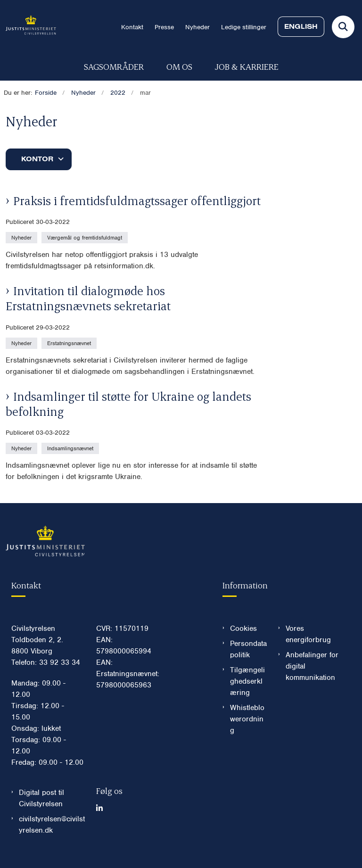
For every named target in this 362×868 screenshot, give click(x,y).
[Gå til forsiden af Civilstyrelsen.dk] (28, 27)
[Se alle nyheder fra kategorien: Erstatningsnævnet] (70, 343)
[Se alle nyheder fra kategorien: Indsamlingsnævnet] (71, 448)
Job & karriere (247, 66)
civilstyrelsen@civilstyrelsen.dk (52, 825)
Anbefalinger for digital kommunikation (312, 666)
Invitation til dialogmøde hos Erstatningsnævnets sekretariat (88, 298)
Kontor (37, 159)
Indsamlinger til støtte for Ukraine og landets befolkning (128, 404)
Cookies (243, 628)
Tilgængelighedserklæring (247, 681)
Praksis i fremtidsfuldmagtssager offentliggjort (137, 200)
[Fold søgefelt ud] (343, 27)
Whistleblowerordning (247, 719)
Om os (179, 66)
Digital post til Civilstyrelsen (41, 798)
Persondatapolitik (248, 649)
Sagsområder (114, 66)
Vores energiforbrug (308, 634)
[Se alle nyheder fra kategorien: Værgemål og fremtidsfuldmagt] (86, 237)
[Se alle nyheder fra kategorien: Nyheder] (22, 237)
